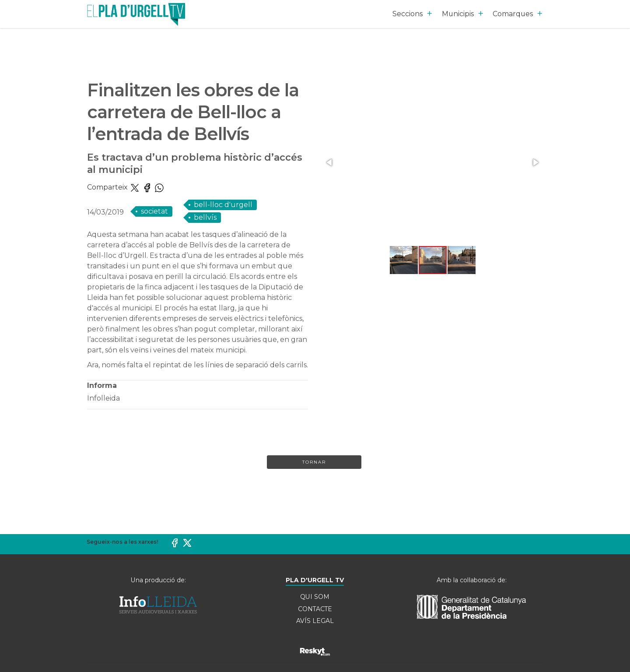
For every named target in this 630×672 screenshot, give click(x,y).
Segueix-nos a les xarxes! (122, 542)
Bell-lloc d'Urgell (223, 205)
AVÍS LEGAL (315, 621)
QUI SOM (315, 597)
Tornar (314, 462)
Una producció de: (158, 580)
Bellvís (205, 217)
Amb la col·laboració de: (472, 580)
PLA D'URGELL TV (315, 580)
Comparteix (108, 187)
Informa (102, 385)
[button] (330, 162)
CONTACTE (315, 609)
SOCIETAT (154, 211)
